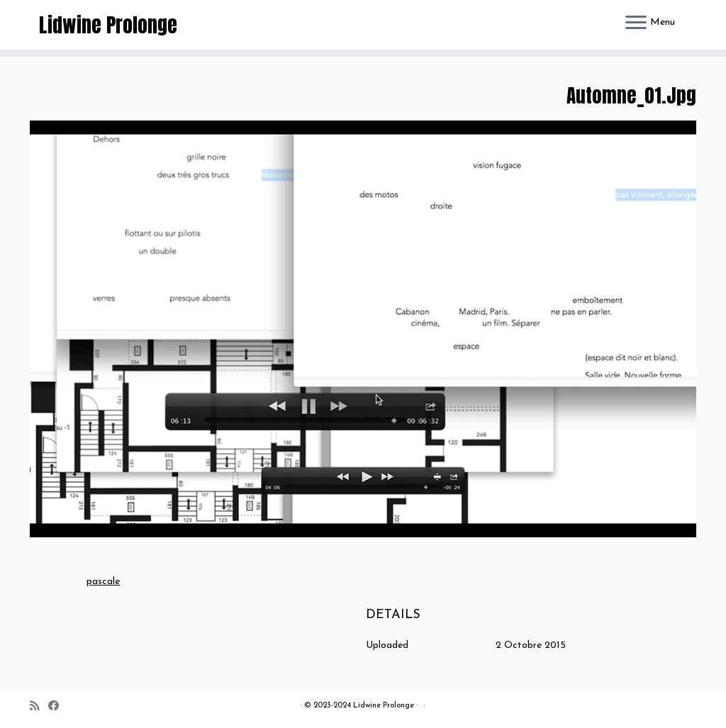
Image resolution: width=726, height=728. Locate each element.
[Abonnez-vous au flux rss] (39, 707)
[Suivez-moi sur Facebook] (58, 707)
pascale (103, 582)
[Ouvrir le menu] (636, 23)
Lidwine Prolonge (108, 25)
